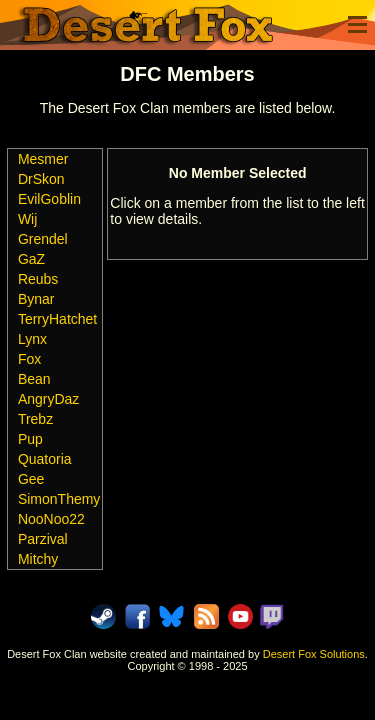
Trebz (35, 419)
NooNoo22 (51, 519)
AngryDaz (48, 399)
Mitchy (38, 559)
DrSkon (41, 179)
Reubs (38, 279)
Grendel (43, 239)
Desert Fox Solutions (314, 654)
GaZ (31, 259)
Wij (27, 219)
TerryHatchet (57, 319)
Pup (30, 439)
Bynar (36, 299)
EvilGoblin (49, 199)
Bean (34, 379)
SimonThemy (59, 499)
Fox (29, 359)
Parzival (43, 539)
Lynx (32, 339)
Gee (31, 479)
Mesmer (43, 159)
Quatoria (45, 459)
